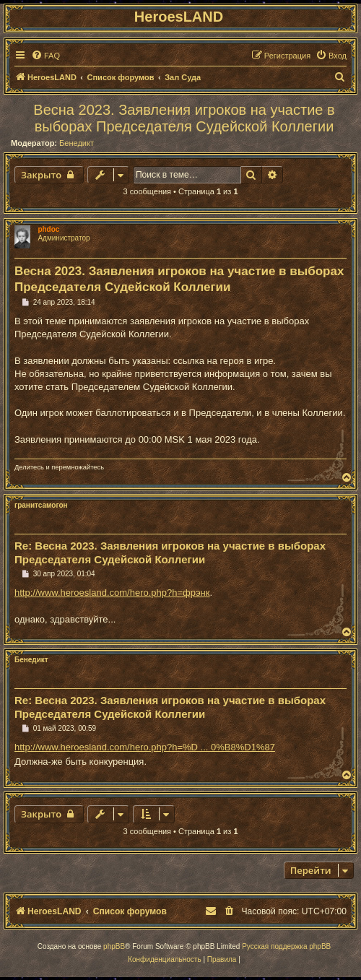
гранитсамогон (41, 505)
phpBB (114, 946)
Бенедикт (77, 143)
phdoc (48, 229)
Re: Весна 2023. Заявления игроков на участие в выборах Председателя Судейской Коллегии (170, 552)
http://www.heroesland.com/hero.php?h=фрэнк (112, 593)
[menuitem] (45, 56)
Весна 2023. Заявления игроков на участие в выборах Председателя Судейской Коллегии (184, 118)
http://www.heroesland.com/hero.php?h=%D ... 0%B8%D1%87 (145, 747)
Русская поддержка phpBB (286, 946)
